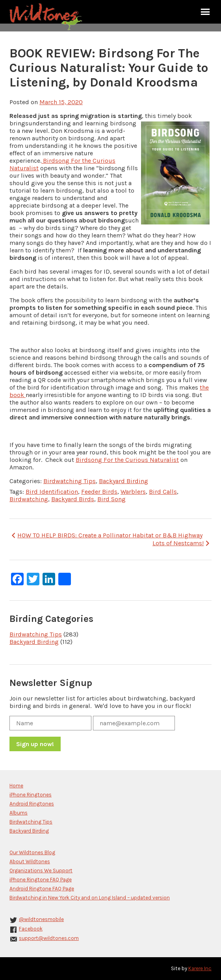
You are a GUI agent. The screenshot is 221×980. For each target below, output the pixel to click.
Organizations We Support (41, 871)
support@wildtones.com (49, 938)
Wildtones (47, 17)
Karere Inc (200, 968)
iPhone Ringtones (31, 795)
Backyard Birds (73, 499)
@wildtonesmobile (41, 919)
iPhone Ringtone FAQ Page (41, 880)
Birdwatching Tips (70, 481)
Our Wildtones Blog (32, 852)
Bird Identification (52, 492)
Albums (19, 813)
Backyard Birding (123, 481)
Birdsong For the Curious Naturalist (127, 460)
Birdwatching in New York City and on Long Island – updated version (90, 898)
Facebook (31, 929)
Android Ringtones (32, 804)
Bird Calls (163, 492)
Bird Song (111, 499)
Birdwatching (29, 499)
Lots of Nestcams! (182, 543)
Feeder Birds (99, 492)
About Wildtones (30, 861)
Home (16, 786)
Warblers (133, 492)
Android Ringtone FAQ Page (42, 889)
